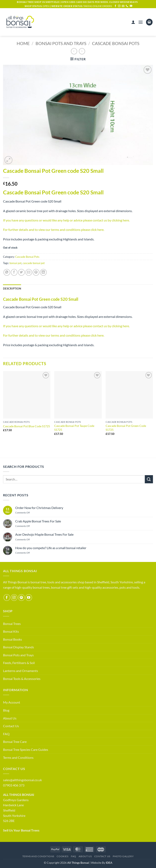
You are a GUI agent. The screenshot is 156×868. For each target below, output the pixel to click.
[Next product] (74, 51)
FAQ (6, 734)
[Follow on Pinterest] (21, 598)
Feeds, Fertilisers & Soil (19, 663)
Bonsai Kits (11, 631)
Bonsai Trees (12, 624)
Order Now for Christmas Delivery (39, 508)
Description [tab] (12, 289)
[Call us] (127, 6)
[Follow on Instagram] (119, 6)
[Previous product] (82, 51)
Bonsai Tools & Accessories (22, 679)
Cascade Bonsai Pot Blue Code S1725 (27, 426)
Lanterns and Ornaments (21, 671)
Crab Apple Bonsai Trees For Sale (38, 521)
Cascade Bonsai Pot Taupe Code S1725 (74, 428)
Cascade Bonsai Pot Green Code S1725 (126, 428)
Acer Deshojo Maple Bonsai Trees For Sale (44, 534)
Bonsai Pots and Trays (61, 43)
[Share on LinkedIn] (43, 272)
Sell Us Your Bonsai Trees (21, 830)
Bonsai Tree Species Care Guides (26, 750)
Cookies (62, 856)
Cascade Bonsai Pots (116, 43)
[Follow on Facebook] (115, 6)
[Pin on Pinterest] (36, 272)
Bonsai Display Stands (18, 647)
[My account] (133, 22)
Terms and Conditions (18, 757)
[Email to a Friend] (29, 272)
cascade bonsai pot (34, 263)
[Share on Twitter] (21, 272)
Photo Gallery (123, 856)
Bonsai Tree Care (15, 742)
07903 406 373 (14, 785)
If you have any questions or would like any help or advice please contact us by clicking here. (66, 220)
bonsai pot (16, 263)
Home (23, 43)
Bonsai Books (12, 639)
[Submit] (149, 479)
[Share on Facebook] (14, 272)
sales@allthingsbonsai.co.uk (22, 780)
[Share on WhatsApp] (7, 272)
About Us (10, 718)
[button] (141, 22)
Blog (6, 710)
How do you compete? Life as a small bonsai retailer (51, 548)
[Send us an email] (123, 6)
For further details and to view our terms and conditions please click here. (54, 230)
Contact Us (11, 726)
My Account (12, 702)
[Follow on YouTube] (131, 6)
